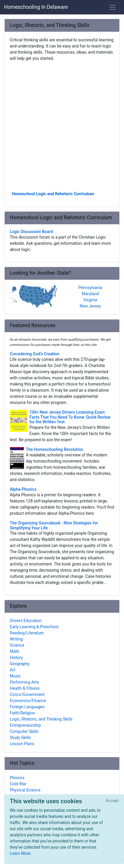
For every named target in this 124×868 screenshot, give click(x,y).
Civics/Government (27, 694)
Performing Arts (24, 682)
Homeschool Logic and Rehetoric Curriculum (53, 194)
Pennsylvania (90, 288)
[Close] (112, 801)
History (17, 658)
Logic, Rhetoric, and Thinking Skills (41, 719)
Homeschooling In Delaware (36, 7)
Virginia (90, 300)
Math (15, 651)
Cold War (18, 784)
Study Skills (20, 738)
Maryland (90, 294)
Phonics (17, 778)
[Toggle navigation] (113, 7)
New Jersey (90, 306)
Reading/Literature (27, 633)
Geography (20, 664)
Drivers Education (26, 621)
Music (15, 676)
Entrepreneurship (25, 725)
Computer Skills (24, 731)
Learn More (20, 853)
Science (17, 645)
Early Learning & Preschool (34, 627)
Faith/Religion (23, 713)
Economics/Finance (28, 701)
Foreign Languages (27, 707)
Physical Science (25, 790)
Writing (16, 639)
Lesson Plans (22, 744)
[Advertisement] (62, 126)
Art (13, 670)
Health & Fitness (25, 688)
